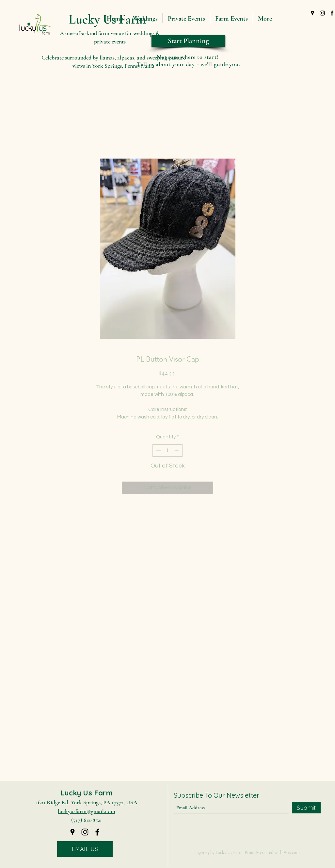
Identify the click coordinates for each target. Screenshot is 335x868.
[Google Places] (312, 13)
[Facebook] (97, 832)
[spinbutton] (168, 451)
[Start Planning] (188, 41)
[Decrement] (158, 451)
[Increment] (177, 451)
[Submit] (306, 808)
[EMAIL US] (85, 849)
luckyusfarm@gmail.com (87, 811)
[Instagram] (322, 13)
